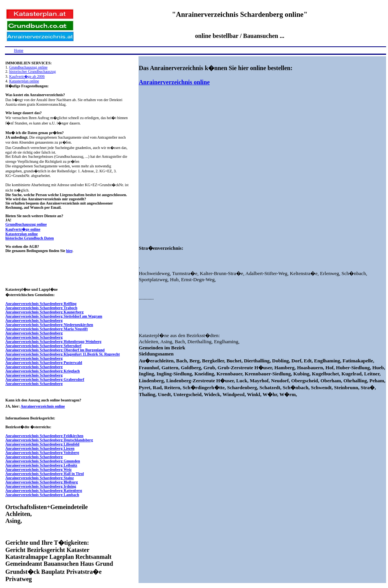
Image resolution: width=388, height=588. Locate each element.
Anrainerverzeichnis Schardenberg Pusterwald (44, 363)
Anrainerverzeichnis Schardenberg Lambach (42, 495)
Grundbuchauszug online (28, 67)
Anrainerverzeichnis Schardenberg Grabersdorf (45, 379)
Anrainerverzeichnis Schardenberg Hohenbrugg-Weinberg (53, 341)
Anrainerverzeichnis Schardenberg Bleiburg (42, 482)
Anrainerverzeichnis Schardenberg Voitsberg (42, 453)
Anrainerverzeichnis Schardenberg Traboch (41, 308)
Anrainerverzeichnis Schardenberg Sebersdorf (43, 346)
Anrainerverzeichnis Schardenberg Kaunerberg (44, 312)
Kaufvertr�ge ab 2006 (27, 76)
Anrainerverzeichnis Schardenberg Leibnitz (41, 465)
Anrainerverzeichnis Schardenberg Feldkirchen (44, 436)
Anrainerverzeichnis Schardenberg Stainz (40, 478)
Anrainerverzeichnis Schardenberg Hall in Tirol (45, 474)
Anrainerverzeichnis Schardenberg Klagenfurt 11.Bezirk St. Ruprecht (63, 354)
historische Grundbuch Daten (30, 238)
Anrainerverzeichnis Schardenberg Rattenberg (44, 491)
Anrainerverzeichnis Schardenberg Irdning (41, 486)
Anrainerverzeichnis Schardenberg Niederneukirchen (49, 325)
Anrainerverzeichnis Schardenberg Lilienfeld (42, 444)
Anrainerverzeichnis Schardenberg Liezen (40, 448)
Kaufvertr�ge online (23, 229)
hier (69, 251)
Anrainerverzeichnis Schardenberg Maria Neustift (46, 329)
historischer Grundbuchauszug (33, 71)
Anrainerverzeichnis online (43, 406)
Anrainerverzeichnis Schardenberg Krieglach (42, 371)
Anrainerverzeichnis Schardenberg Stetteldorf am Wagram (54, 316)
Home (19, 50)
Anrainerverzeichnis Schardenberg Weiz (38, 469)
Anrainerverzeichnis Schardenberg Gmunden (43, 461)
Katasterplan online (24, 81)
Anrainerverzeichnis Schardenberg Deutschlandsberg (49, 440)
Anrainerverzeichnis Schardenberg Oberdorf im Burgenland (55, 350)
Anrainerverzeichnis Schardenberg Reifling (41, 304)
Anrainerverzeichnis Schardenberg (34, 320)
